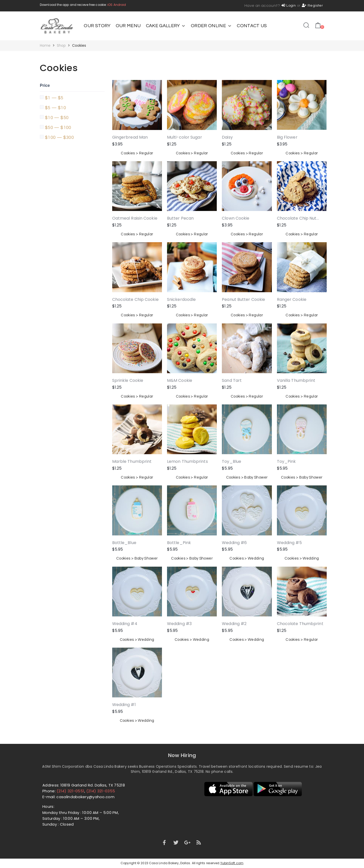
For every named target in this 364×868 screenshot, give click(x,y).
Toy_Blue (231, 461)
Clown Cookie (236, 218)
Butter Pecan (180, 218)
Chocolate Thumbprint (300, 624)
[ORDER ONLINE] (211, 26)
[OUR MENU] (128, 26)
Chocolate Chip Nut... (298, 218)
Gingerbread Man (130, 137)
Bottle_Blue (124, 543)
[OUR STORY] (97, 26)
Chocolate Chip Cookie (135, 299)
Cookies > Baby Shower (247, 477)
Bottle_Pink (179, 543)
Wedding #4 (125, 624)
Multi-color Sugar (185, 137)
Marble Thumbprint (132, 461)
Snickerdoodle (181, 299)
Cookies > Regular (137, 153)
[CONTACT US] (252, 26)
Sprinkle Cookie (128, 380)
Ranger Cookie (292, 299)
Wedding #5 (289, 543)
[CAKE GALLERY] (166, 26)
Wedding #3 (179, 624)
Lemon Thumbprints (187, 461)
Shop (61, 45)
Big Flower (287, 137)
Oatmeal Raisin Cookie (135, 218)
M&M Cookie (180, 380)
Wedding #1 (124, 705)
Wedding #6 (234, 543)
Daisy (227, 137)
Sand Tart (232, 380)
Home (45, 45)
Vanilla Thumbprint (296, 380)
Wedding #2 (234, 624)
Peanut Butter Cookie (243, 299)
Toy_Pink (286, 461)
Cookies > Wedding (247, 558)
